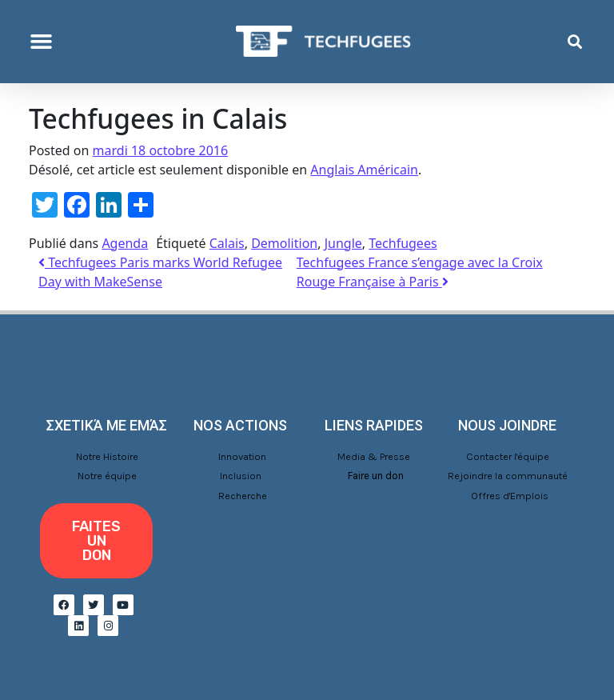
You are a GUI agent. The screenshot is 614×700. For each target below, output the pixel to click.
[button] (42, 42)
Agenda (125, 243)
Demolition (284, 243)
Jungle (343, 243)
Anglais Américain (364, 170)
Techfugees (403, 243)
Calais (227, 243)
